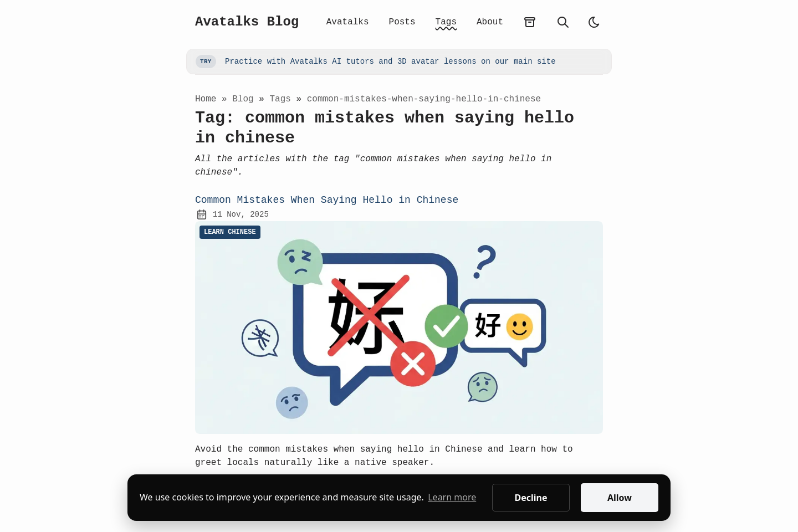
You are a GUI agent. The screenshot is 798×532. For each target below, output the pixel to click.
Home (206, 99)
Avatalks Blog (247, 22)
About (490, 22)
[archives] (530, 22)
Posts (402, 22)
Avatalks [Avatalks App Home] (348, 22)
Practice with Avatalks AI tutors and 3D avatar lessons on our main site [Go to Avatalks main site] (376, 62)
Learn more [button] (452, 497)
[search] (563, 22)
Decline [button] (531, 498)
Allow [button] (620, 498)
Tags (446, 22)
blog (245, 99)
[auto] (594, 22)
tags (283, 99)
